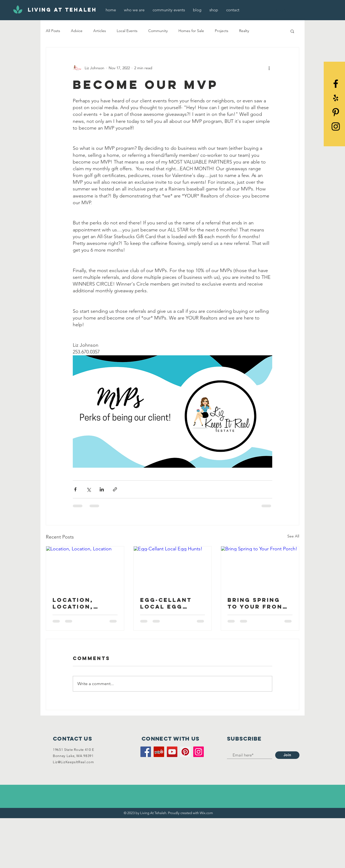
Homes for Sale (191, 31)
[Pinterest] (336, 112)
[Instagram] (199, 752)
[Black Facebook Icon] (336, 84)
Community (158, 31)
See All (293, 536)
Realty (244, 31)
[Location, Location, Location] (85, 568)
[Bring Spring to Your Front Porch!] (260, 568)
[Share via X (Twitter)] (89, 489)
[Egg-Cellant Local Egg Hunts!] (173, 568)
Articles (100, 31)
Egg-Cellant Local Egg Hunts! (166, 603)
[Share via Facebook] (75, 489)
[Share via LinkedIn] (102, 489)
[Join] (287, 755)
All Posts (53, 31)
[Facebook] (146, 752)
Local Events (127, 31)
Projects (222, 31)
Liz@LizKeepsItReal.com (73, 762)
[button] (292, 31)
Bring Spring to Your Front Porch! (257, 603)
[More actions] (269, 68)
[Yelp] (336, 98)
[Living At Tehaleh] (62, 10)
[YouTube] (172, 752)
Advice (77, 31)
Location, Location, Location (73, 603)
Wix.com (206, 813)
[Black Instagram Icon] (336, 126)
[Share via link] (115, 489)
